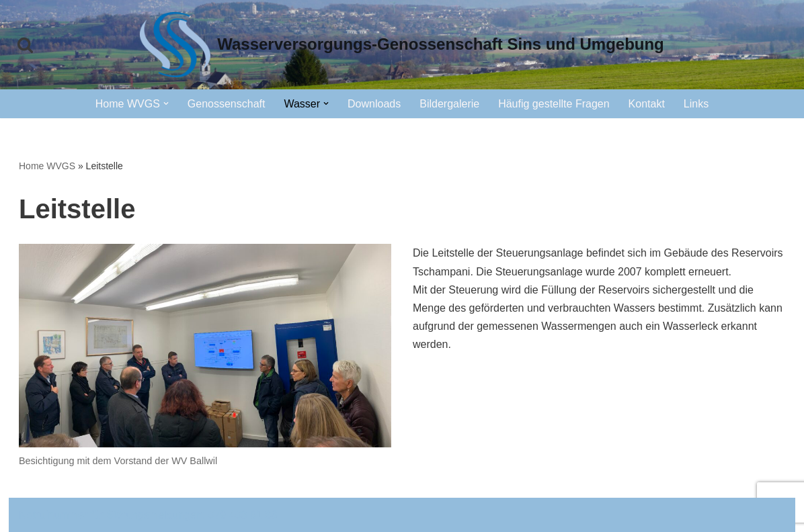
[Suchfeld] (25, 45)
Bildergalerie (449, 104)
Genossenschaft (227, 104)
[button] (166, 103)
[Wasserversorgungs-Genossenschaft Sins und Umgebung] (402, 45)
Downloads (374, 104)
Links (696, 104)
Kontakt (647, 104)
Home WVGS (47, 166)
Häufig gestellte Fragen (554, 104)
